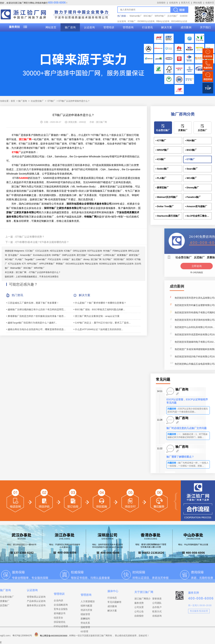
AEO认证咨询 (56, 251)
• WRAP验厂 (162, 150)
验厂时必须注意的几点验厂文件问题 (187, 428)
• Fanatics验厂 (193, 197)
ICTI (24, 264)
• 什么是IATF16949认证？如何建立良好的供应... (98, 329)
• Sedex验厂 (162, 169)
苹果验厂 (60, 264)
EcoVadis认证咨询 (42, 255)
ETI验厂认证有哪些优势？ (30, 237)
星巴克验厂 (82, 255)
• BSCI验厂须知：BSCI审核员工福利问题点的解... (99, 309)
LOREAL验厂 (110, 255)
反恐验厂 (202, 130)
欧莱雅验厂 (123, 255)
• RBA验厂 (191, 140)
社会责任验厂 (37, 101)
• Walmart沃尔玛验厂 (167, 197)
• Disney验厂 (192, 188)
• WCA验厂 (191, 178)
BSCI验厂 (148, 16)
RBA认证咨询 (163, 21)
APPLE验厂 (33, 264)
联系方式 (185, 3)
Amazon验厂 (26, 255)
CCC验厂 (30, 251)
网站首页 (51, 27)
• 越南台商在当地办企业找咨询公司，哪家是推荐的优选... (36, 329)
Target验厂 (30, 259)
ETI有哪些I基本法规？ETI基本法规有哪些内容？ (42, 242)
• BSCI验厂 (191, 150)
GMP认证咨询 (69, 255)
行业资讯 (147, 27)
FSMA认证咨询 (120, 251)
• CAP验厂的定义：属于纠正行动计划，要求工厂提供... (102, 323)
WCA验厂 (9, 259)
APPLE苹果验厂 (47, 264)
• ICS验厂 (161, 159)
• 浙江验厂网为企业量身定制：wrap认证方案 (96, 316)
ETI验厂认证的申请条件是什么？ (45, 272)
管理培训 (109, 27)
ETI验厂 (52, 101)
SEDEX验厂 (119, 259)
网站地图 (198, 3)
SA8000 (24, 178)
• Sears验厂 (191, 169)
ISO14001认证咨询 (75, 264)
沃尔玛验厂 (173, 16)
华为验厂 (107, 251)
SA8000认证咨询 (125, 264)
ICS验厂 (132, 21)
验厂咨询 (70, 27)
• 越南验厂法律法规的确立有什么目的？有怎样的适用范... (36, 309)
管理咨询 (128, 27)
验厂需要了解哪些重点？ (180, 457)
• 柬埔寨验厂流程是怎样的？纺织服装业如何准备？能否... (36, 316)
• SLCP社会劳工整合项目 (198, 216)
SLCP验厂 (107, 259)
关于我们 (205, 27)
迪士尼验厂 (77, 259)
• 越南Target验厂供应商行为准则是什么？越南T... (32, 323)
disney (86, 259)
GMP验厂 (56, 255)
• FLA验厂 (161, 178)
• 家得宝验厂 (162, 188)
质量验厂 (183, 130)
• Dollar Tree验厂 (165, 206)
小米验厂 (66, 259)
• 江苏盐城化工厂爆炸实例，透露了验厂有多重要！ (33, 303)
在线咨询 (173, 3)
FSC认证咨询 (54, 259)
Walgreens (19, 251)
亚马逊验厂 (13, 255)
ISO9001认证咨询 (146, 21)
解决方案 (167, 27)
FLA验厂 (19, 259)
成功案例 (186, 27)
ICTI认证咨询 (14, 264)
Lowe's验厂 (41, 259)
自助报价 (161, 3)
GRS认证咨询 (80, 251)
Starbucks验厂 (95, 255)
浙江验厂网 (96, 259)
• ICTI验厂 (161, 140)
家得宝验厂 (134, 255)
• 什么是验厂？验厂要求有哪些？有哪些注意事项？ (100, 303)
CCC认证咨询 (42, 251)
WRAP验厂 (160, 16)
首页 (13, 101)
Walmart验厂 (136, 16)
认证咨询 (89, 27)
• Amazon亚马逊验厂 (196, 206)
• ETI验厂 (190, 159)
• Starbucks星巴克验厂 (168, 216)
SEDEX (130, 259)
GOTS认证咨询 (95, 251)
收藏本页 (210, 3)
